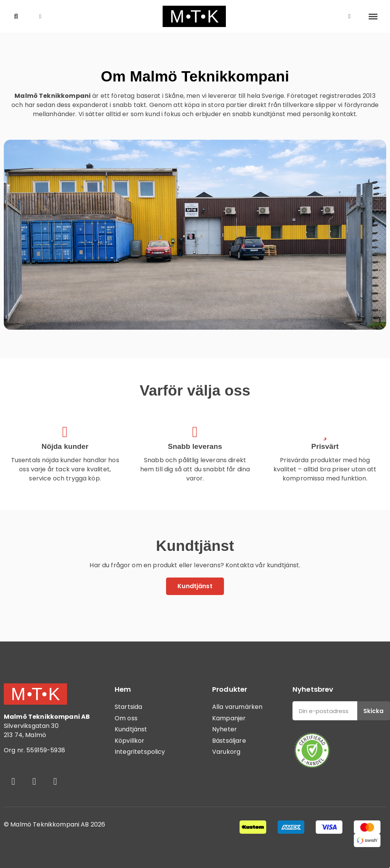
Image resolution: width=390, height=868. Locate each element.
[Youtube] (55, 782)
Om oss (126, 718)
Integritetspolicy (140, 752)
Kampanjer (229, 718)
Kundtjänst (131, 729)
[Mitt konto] (350, 16)
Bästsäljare (229, 741)
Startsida (128, 707)
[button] (16, 17)
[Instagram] (34, 782)
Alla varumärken (237, 707)
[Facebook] (13, 782)
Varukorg (226, 752)
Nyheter (225, 729)
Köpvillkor (130, 741)
